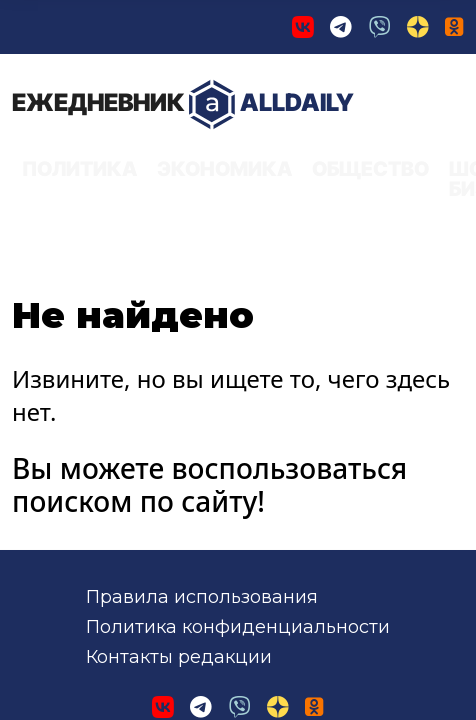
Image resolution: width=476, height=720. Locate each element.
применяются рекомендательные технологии (314, 604)
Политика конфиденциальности (238, 405)
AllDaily (95, 92)
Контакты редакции (179, 435)
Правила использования (202, 374)
